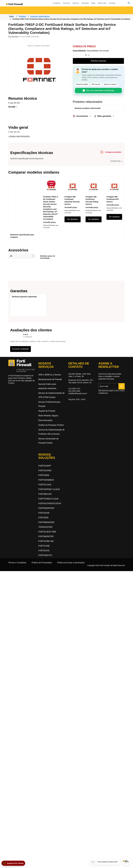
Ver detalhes (73, 219)
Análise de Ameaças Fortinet (51, 425)
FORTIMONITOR (46, 536)
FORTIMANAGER (46, 522)
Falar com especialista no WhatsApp (98, 90)
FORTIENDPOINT (46, 508)
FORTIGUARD (45, 471)
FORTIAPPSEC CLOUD (49, 489)
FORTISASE (44, 513)
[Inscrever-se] (122, 386)
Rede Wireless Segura (48, 416)
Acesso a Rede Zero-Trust (25, 13)
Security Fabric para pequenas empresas (47, 386)
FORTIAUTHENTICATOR (50, 503)
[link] (81, 55)
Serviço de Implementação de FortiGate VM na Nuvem (52, 432)
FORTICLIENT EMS (47, 532)
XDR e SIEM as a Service (50, 375)
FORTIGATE (44, 551)
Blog (109, 6)
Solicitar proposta (98, 61)
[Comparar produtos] (110, 152)
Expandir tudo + (117, 161)
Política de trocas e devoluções (71, 563)
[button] (13, 863)
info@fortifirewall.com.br (78, 393)
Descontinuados (46, 420)
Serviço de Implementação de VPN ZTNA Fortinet (52, 395)
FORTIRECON (45, 494)
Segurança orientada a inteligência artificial (117, 13)
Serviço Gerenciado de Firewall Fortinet (48, 441)
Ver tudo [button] (12, 107)
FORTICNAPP (45, 466)
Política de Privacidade (42, 563)
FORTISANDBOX (46, 480)
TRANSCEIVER (45, 527)
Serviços (82, 6)
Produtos (72, 6)
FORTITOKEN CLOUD (48, 499)
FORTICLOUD (45, 485)
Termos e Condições (17, 563)
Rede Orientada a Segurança (53, 13)
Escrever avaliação (20, 349)
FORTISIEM (44, 475)
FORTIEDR (43, 518)
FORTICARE (44, 546)
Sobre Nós (118, 6)
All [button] (22, 256)
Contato (128, 6)
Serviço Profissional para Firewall (49, 404)
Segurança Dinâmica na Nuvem (87, 13)
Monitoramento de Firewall (50, 379)
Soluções (101, 6)
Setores (91, 6)
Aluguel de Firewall (47, 411)
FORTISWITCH (45, 555)
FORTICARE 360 (46, 541)
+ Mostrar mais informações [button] (19, 136)
